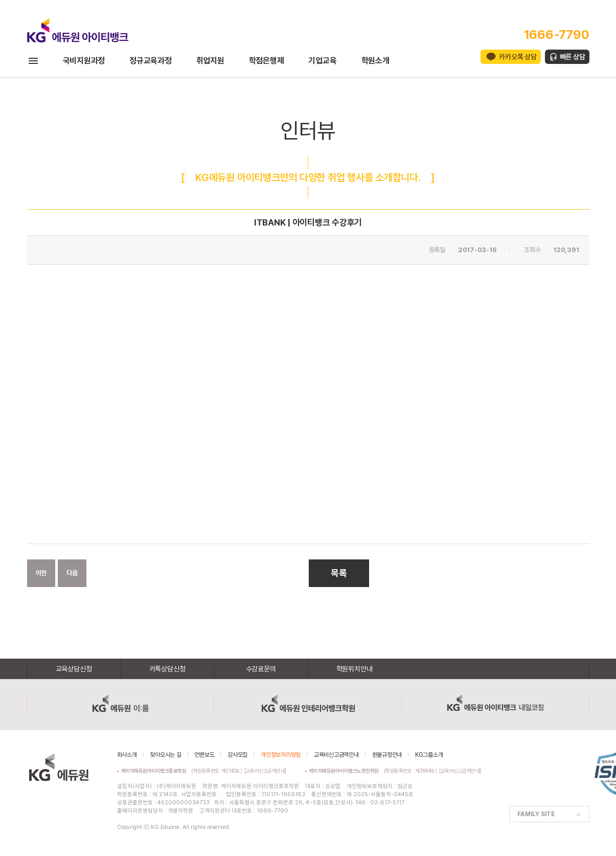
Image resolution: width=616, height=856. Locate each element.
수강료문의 (261, 669)
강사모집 (237, 755)
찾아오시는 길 (165, 755)
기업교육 (322, 61)
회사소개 (127, 755)
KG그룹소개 (429, 755)
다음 (72, 573)
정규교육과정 (151, 61)
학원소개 (375, 61)
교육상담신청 (74, 669)
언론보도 (204, 755)
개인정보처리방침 (281, 755)
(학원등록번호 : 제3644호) (374, 771)
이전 (41, 573)
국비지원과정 (84, 61)
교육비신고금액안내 (336, 755)
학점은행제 (267, 61)
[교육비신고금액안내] (265, 771)
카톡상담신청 (167, 669)
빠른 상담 (573, 57)
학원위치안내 (355, 669)
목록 (339, 573)
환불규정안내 (387, 755)
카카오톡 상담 (518, 57)
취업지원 (210, 61)
